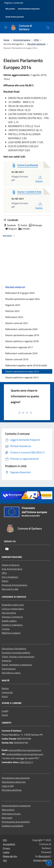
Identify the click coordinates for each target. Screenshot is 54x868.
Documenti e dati (10, 589)
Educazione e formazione (14, 649)
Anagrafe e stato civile (13, 605)
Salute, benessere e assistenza (17, 665)
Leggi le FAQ (8, 786)
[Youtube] (7, 549)
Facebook (10, 225)
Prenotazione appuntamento (16, 778)
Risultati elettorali (36, 44)
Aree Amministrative (12, 569)
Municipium (44, 856)
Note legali (7, 818)
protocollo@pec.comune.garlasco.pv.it (25, 754)
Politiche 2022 (12, 311)
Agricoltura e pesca (11, 673)
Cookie (6, 852)
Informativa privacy (11, 814)
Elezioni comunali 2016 (17, 359)
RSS (5, 840)
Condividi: (11, 220)
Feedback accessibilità (12, 826)
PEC (5, 861)
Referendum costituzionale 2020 (21, 329)
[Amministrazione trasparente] (29, 9)
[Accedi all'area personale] (15, 17)
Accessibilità (9, 844)
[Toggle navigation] (6, 27)
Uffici (37, 40)
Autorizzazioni (9, 669)
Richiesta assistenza (12, 790)
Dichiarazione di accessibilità (16, 822)
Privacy (6, 848)
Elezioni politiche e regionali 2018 (22, 341)
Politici (5, 581)
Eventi (5, 715)
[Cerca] (48, 28)
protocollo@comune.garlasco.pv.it (25, 750)
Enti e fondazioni (10, 577)
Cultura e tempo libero (13, 609)
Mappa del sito (10, 856)
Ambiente (6, 661)
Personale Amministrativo (14, 585)
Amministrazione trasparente (16, 806)
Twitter (22, 225)
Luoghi (5, 711)
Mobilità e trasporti (11, 633)
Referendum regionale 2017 (19, 347)
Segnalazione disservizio (14, 782)
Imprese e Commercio (12, 617)
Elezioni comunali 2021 (17, 323)
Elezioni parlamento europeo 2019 (22, 335)
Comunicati (7, 692)
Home (6, 40)
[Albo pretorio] (10, 9)
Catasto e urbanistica (12, 625)
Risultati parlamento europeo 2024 (23, 299)
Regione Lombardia (14, 3)
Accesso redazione (42, 860)
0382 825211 (26, 762)
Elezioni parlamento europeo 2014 (22, 371)
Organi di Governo (11, 565)
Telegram (11, 229)
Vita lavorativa (9, 613)
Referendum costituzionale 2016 (21, 353)
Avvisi (5, 696)
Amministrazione (22, 40)
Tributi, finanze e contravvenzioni (18, 657)
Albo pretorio (8, 810)
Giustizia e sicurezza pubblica (16, 653)
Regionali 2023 (13, 305)
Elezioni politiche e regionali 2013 (22, 377)
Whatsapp (35, 225)
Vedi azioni (9, 236)
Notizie (5, 688)
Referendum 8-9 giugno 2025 (20, 293)
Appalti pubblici (9, 621)
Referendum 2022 (14, 317)
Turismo (6, 629)
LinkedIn (24, 229)
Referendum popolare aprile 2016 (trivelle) (26, 365)
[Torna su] (49, 863)
